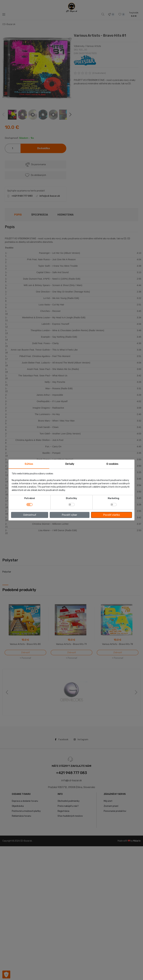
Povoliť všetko (112, 515)
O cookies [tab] (112, 464)
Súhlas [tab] (29, 464)
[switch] (71, 505)
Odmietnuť (30, 515)
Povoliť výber (70, 515)
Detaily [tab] (70, 464)
